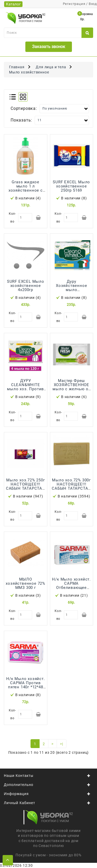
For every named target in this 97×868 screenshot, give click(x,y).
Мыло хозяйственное (29, 72)
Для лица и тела (51, 67)
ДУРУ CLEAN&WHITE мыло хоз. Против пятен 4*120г (25, 387)
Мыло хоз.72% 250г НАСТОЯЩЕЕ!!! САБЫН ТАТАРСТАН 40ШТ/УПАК (26, 486)
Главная (17, 67)
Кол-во (12, 218)
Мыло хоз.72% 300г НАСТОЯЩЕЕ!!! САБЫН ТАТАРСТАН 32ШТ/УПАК (71, 486)
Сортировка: (24, 108)
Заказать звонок (49, 47)
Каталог (13, 4)
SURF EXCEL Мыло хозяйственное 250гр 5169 (71, 186)
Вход (93, 4)
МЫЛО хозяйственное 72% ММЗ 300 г (25, 583)
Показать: (21, 120)
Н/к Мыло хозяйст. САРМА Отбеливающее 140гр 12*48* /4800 (71, 586)
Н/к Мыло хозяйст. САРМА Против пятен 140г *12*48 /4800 (26, 685)
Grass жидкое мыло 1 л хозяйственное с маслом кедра (26, 188)
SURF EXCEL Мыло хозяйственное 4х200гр (26, 286)
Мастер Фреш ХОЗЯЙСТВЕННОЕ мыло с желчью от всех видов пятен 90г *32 (71, 389)
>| (62, 744)
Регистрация (74, 4)
